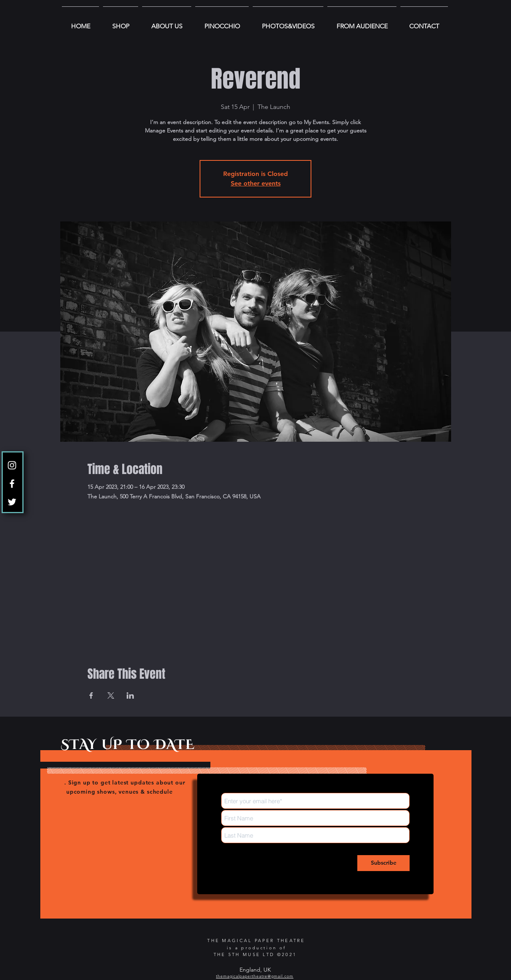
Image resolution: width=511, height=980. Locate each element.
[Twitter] (12, 502)
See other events (256, 183)
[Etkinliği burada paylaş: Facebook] (91, 695)
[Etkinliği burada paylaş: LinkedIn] (130, 695)
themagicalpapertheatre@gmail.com (255, 976)
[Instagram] (12, 465)
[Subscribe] (383, 863)
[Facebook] (12, 484)
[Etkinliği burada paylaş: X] (111, 695)
